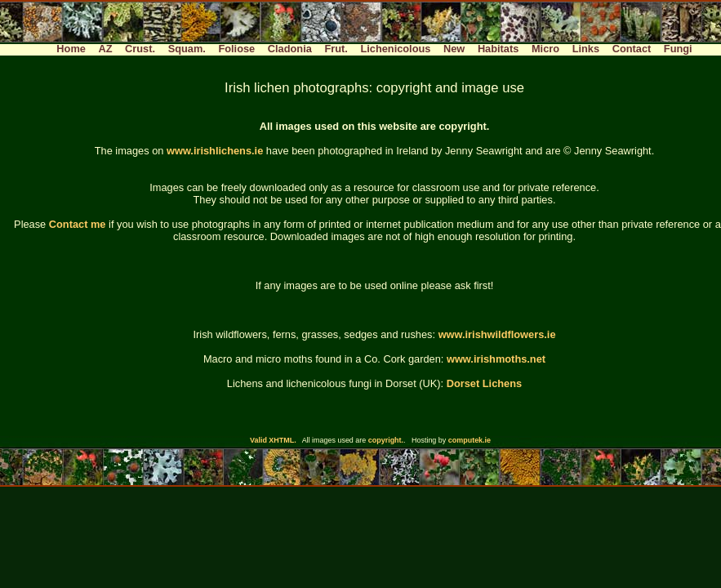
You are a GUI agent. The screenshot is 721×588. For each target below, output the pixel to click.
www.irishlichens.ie (215, 151)
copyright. (386, 440)
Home (71, 49)
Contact (632, 49)
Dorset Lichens (484, 383)
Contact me (78, 224)
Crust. (140, 49)
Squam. (187, 49)
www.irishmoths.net (496, 359)
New (454, 49)
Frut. (336, 49)
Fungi (678, 49)
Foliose (236, 49)
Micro (545, 49)
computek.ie (470, 440)
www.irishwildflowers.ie (497, 334)
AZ (105, 49)
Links (586, 49)
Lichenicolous (395, 49)
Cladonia (290, 49)
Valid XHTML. (273, 440)
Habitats (498, 49)
